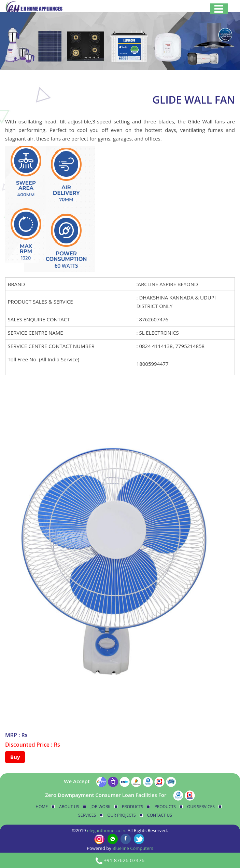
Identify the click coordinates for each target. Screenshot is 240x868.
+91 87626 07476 (124, 860)
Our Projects (122, 815)
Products (132, 807)
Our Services (201, 807)
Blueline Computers (133, 848)
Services (87, 815)
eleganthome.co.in (106, 830)
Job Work (101, 807)
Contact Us (160, 815)
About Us (69, 807)
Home (42, 807)
